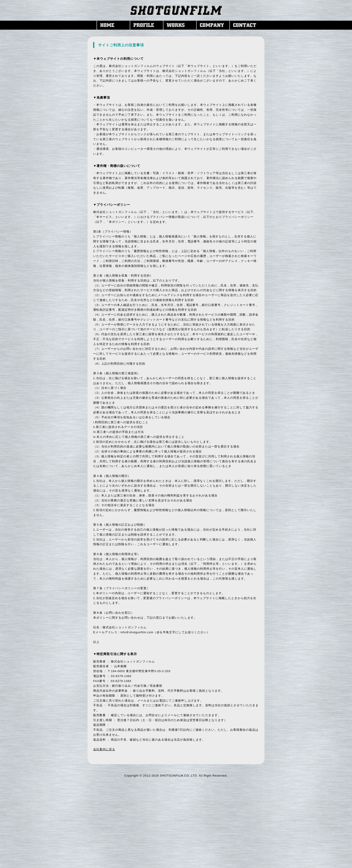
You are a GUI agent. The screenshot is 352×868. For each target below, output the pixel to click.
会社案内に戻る (104, 749)
